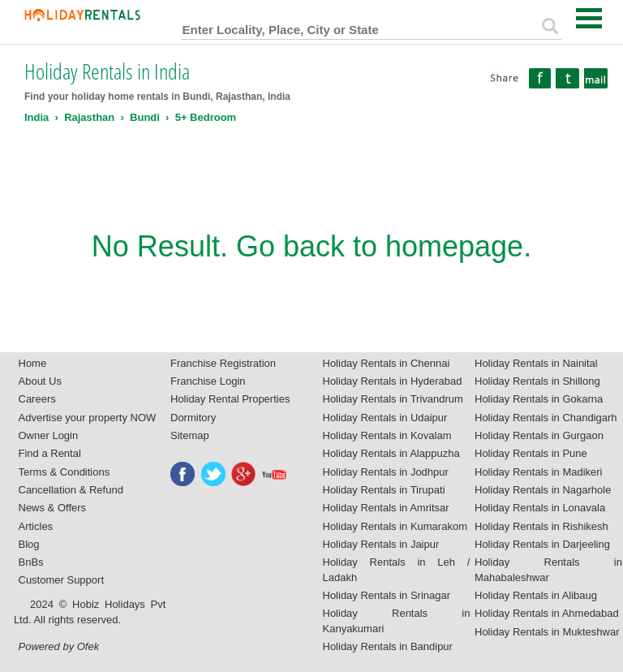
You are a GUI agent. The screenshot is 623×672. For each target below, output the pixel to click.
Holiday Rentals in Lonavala (540, 508)
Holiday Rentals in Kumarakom (395, 526)
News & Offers (53, 508)
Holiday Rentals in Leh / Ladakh (397, 570)
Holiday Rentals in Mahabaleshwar (548, 570)
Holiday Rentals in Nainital (536, 363)
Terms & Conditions (64, 472)
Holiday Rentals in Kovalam (387, 435)
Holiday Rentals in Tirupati (384, 490)
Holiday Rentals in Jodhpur (386, 472)
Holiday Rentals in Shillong (537, 381)
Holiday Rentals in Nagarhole (543, 490)
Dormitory (193, 418)
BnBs (31, 562)
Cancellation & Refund (71, 490)
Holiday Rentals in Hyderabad (393, 381)
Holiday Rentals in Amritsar (386, 508)
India (37, 117)
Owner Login (49, 435)
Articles (36, 526)
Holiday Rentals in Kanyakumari (397, 621)
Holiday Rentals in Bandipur (388, 646)
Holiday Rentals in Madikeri (539, 472)
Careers (37, 399)
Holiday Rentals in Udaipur (385, 418)
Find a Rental (50, 453)
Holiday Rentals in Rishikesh (541, 526)
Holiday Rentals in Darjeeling (542, 544)
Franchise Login (208, 381)
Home (33, 363)
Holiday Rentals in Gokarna (539, 399)
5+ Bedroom (206, 117)
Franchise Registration (223, 363)
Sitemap (190, 435)
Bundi (145, 117)
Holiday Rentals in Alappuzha (391, 453)
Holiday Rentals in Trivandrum (393, 399)
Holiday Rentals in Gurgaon (539, 435)
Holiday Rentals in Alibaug (536, 595)
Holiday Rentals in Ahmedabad (547, 613)
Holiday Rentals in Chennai (387, 363)
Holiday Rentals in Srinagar (387, 595)
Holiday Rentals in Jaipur (381, 544)
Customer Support (62, 580)
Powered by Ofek (59, 646)
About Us (40, 381)
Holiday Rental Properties (230, 399)
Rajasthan (89, 117)
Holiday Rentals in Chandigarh (546, 418)
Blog (29, 544)
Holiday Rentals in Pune (531, 453)
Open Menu (589, 18)
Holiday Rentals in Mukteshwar (547, 632)
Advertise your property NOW (88, 418)
